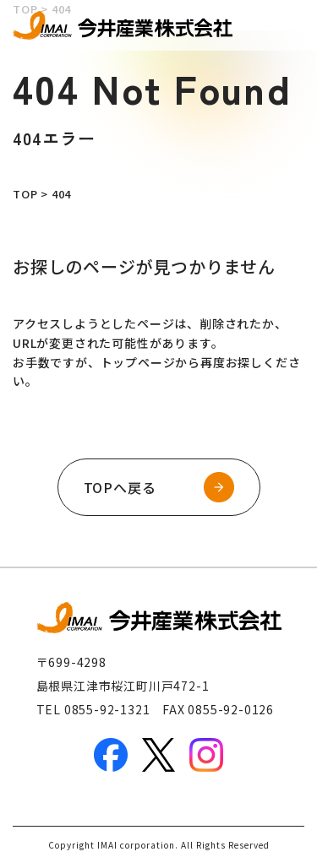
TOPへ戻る (120, 487)
